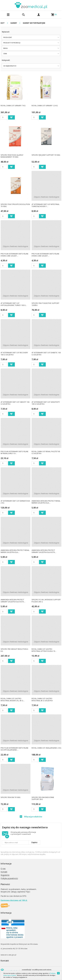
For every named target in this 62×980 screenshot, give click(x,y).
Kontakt (4, 872)
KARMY (14, 23)
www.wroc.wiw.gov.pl (8, 955)
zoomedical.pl (27, 970)
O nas (3, 869)
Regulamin (5, 875)
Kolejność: (6, 60)
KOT (3, 23)
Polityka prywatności (9, 878)
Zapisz (34, 842)
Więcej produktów (33, 816)
